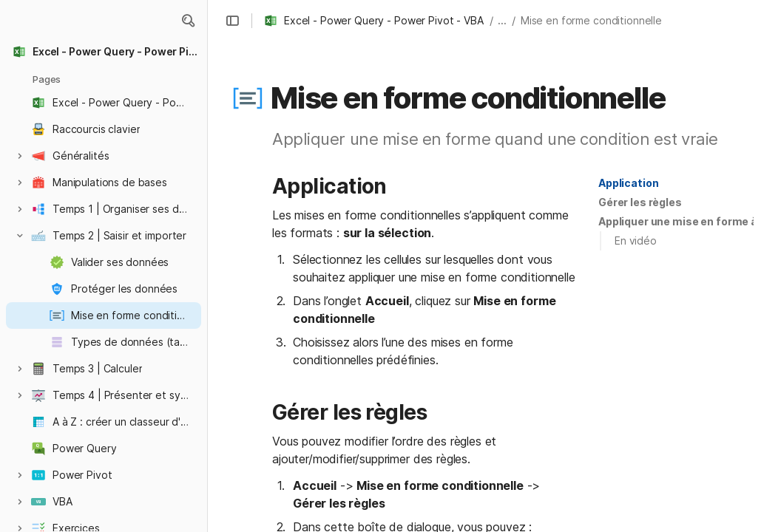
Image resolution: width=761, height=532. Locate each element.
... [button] (502, 20)
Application (628, 183)
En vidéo (636, 241)
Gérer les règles (640, 202)
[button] (232, 21)
